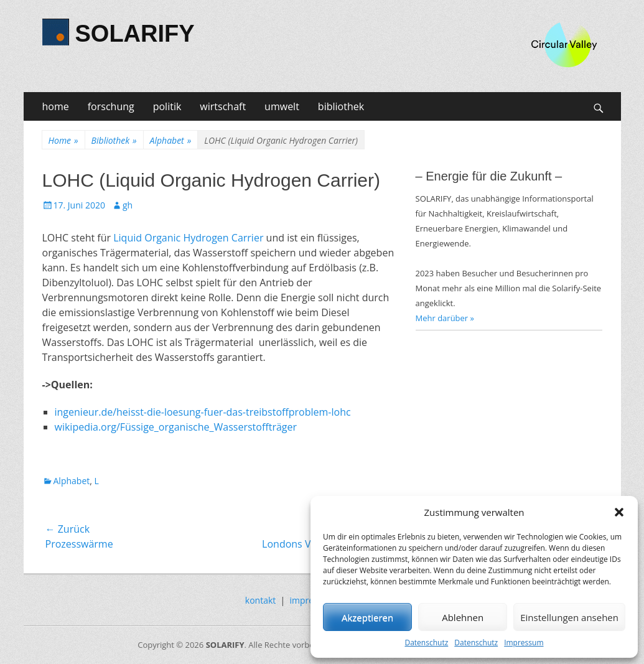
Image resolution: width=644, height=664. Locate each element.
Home (63, 140)
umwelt (282, 106)
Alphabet (171, 140)
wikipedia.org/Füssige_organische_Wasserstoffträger (176, 427)
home (56, 106)
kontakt (260, 600)
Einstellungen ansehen (569, 617)
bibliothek (341, 106)
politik (167, 106)
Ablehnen (463, 617)
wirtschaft (223, 106)
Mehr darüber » (445, 318)
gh (128, 205)
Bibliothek (114, 140)
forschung (111, 106)
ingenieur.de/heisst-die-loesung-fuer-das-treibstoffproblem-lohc (203, 412)
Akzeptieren (367, 617)
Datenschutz (426, 643)
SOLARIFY (135, 34)
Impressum (524, 643)
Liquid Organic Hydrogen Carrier (188, 238)
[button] (619, 512)
